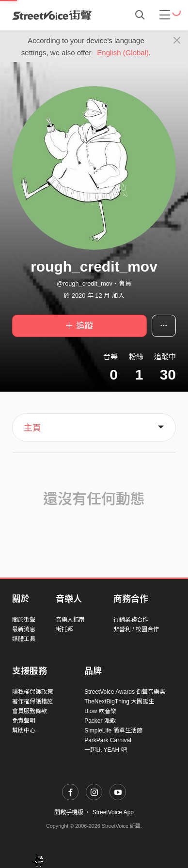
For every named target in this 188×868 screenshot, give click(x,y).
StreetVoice (52, 15)
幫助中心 (24, 731)
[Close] (177, 41)
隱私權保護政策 (32, 692)
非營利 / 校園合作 (136, 629)
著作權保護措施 (32, 701)
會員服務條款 (30, 711)
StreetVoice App (113, 812)
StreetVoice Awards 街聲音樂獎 (125, 692)
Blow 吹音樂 (100, 711)
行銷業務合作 (131, 620)
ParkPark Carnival (108, 740)
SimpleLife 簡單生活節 (113, 731)
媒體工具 (24, 639)
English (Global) (123, 53)
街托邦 (64, 629)
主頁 (32, 428)
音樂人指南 (70, 620)
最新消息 (24, 629)
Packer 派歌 (100, 721)
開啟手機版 (69, 812)
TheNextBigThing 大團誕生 (119, 701)
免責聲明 (24, 721)
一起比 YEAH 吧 (105, 750)
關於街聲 (24, 620)
